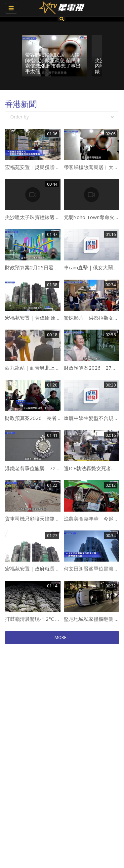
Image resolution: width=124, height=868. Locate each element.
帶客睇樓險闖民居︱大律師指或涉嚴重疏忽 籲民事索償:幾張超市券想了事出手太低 (53, 63)
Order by (62, 117)
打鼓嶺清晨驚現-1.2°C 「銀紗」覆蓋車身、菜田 (57, 619)
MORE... (62, 637)
